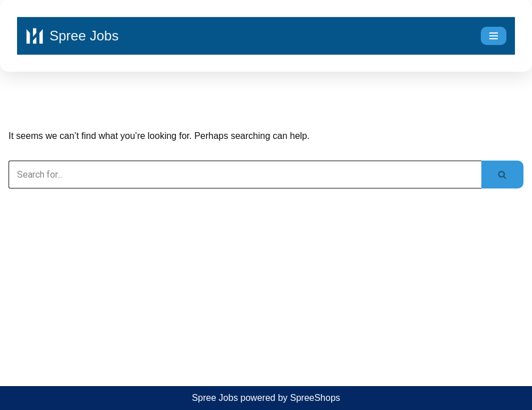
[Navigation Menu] (494, 36)
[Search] (245, 175)
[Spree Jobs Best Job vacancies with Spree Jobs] (72, 36)
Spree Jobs (215, 398)
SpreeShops (315, 398)
